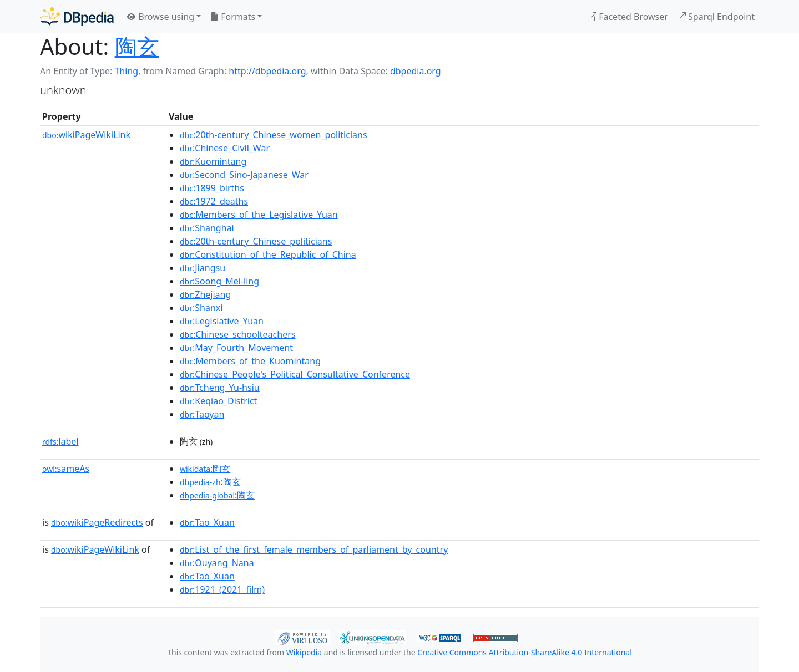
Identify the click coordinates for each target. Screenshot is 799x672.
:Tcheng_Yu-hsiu (220, 388)
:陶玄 (205, 469)
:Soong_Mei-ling (219, 281)
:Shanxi (201, 308)
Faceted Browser (628, 17)
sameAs (66, 469)
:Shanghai (207, 228)
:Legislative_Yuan (222, 321)
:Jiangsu (203, 268)
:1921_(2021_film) (222, 589)
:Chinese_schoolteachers (237, 334)
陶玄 (137, 46)
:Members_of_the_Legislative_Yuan (259, 215)
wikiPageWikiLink (86, 135)
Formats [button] (232, 17)
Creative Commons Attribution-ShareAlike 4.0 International (524, 652)
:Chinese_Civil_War (225, 148)
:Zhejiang (205, 294)
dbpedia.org (416, 71)
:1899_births (212, 188)
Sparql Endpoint (716, 17)
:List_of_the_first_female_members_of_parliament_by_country (314, 549)
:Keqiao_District (218, 401)
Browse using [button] (161, 17)
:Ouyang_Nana (217, 563)
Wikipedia (304, 652)
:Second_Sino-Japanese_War (244, 175)
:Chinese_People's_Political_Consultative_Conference (295, 374)
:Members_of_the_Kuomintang (250, 361)
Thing (126, 71)
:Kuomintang (213, 161)
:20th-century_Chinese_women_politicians (274, 135)
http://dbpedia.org (267, 71)
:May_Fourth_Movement (236, 348)
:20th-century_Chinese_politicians (256, 241)
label (60, 441)
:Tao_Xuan (207, 522)
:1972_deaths (214, 201)
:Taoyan (202, 414)
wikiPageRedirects (97, 522)
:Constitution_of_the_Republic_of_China (268, 254)
